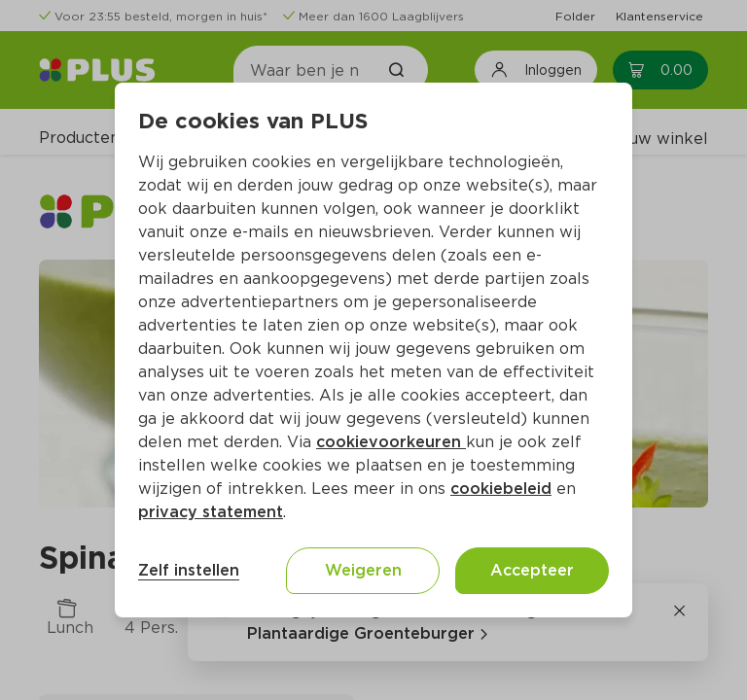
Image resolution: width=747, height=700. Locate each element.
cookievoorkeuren (391, 442)
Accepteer (532, 570)
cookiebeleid (501, 489)
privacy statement (211, 512)
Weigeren (363, 570)
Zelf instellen (189, 570)
